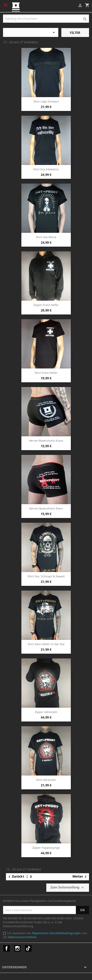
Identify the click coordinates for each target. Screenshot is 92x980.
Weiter (80, 877)
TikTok (28, 948)
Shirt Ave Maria (46, 237)
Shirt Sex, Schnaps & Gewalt (46, 576)
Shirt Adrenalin (46, 780)
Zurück (15, 877)
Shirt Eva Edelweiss (46, 169)
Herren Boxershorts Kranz (46, 441)
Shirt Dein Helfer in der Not (46, 644)
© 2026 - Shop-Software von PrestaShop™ (32, 975)
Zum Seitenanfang (68, 888)
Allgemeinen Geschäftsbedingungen (56, 933)
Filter (75, 33)
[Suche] (46, 19)
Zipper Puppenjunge (46, 848)
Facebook (7, 948)
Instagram (17, 948)
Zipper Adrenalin (46, 712)
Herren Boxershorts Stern (46, 508)
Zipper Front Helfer (46, 305)
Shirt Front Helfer (46, 373)
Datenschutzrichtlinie (22, 937)
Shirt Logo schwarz (46, 101)
